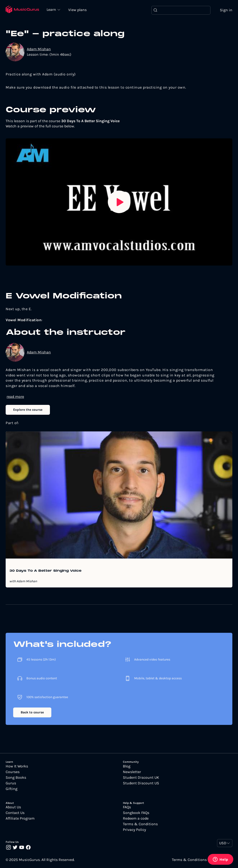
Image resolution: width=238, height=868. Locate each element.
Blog (127, 766)
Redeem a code (136, 818)
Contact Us (15, 813)
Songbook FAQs (136, 813)
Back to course (32, 712)
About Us (13, 807)
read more (15, 397)
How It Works (17, 766)
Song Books (16, 778)
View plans (77, 10)
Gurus (11, 783)
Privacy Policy (134, 830)
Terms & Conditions (140, 824)
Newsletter (132, 772)
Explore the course (28, 410)
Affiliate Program (20, 818)
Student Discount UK (141, 778)
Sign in (226, 10)
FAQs (127, 807)
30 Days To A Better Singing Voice (45, 571)
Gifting (12, 789)
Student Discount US (141, 783)
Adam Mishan (39, 49)
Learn (52, 9)
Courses (13, 772)
